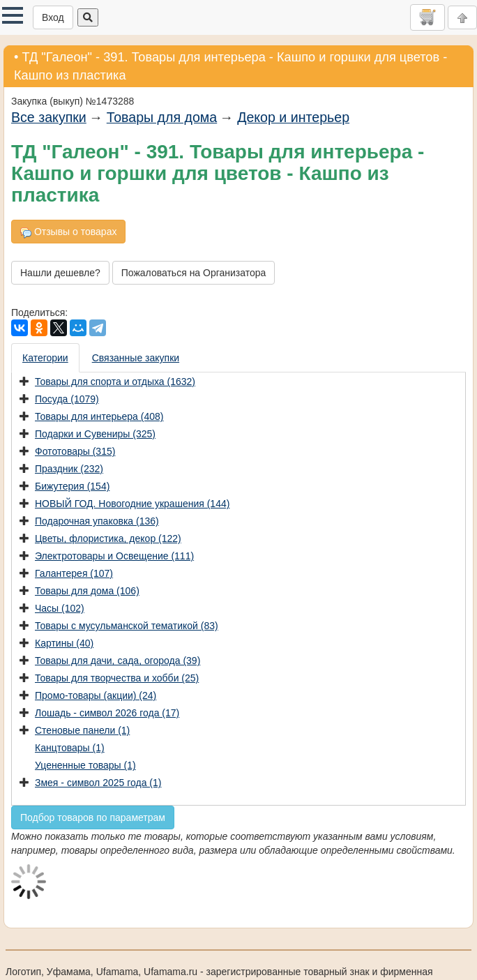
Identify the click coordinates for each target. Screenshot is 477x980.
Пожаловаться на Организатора (194, 273)
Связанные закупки (136, 358)
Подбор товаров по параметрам (93, 817)
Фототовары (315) (75, 451)
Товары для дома (162, 117)
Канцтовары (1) (70, 748)
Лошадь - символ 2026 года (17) (107, 713)
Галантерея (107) (74, 573)
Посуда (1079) (67, 399)
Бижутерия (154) (72, 486)
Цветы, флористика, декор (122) (108, 538)
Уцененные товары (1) (85, 765)
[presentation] (46, 358)
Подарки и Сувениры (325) (95, 434)
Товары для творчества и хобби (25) (117, 678)
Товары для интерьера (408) (99, 416)
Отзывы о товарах (68, 232)
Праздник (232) (69, 469)
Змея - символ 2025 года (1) (98, 783)
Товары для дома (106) (87, 591)
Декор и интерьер (293, 117)
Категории (45, 358)
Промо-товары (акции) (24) (96, 695)
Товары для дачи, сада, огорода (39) (118, 661)
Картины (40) (64, 643)
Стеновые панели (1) (82, 730)
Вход (53, 17)
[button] (13, 15)
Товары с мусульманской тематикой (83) (127, 626)
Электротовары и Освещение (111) (114, 556)
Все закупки (49, 117)
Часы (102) (60, 608)
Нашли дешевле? (60, 273)
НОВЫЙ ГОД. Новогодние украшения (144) (132, 504)
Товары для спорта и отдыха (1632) (115, 382)
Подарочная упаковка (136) (97, 521)
